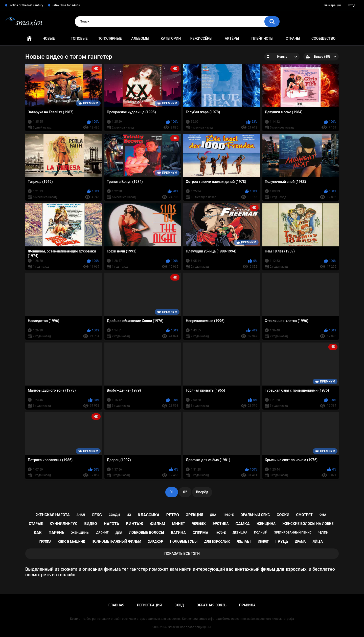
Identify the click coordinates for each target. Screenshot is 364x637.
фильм (158, 524)
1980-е (228, 515)
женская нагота (53, 515)
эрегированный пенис (293, 533)
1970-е (220, 533)
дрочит (103, 533)
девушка (240, 533)
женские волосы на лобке (308, 524)
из (129, 515)
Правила (247, 605)
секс (97, 515)
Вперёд (202, 492)
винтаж (134, 524)
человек (199, 524)
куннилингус (63, 524)
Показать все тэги (182, 554)
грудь (282, 542)
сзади (114, 515)
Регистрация (332, 5)
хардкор (156, 542)
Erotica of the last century (26, 5)
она (323, 515)
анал (81, 515)
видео (90, 524)
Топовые (79, 38)
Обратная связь (211, 605)
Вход (352, 5)
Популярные (110, 38)
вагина (178, 533)
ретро (173, 515)
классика (149, 515)
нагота (112, 524)
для (119, 533)
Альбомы (140, 38)
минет (178, 524)
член (323, 533)
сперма (200, 533)
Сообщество (323, 38)
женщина (266, 524)
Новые (49, 38)
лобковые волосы (146, 533)
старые (36, 524)
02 (185, 492)
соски (283, 515)
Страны (293, 38)
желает (244, 541)
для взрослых (217, 542)
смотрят (304, 515)
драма (300, 542)
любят (263, 542)
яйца (318, 542)
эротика (220, 524)
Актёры (232, 38)
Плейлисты (262, 38)
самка (243, 524)
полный (261, 533)
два (213, 515)
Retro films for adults (66, 5)
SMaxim (173, 627)
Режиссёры (201, 38)
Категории (171, 38)
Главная (29, 39)
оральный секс (255, 515)
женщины (80, 533)
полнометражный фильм (116, 541)
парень (56, 533)
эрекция (194, 515)
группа (45, 542)
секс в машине (72, 542)
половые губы (184, 541)
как (38, 533)
